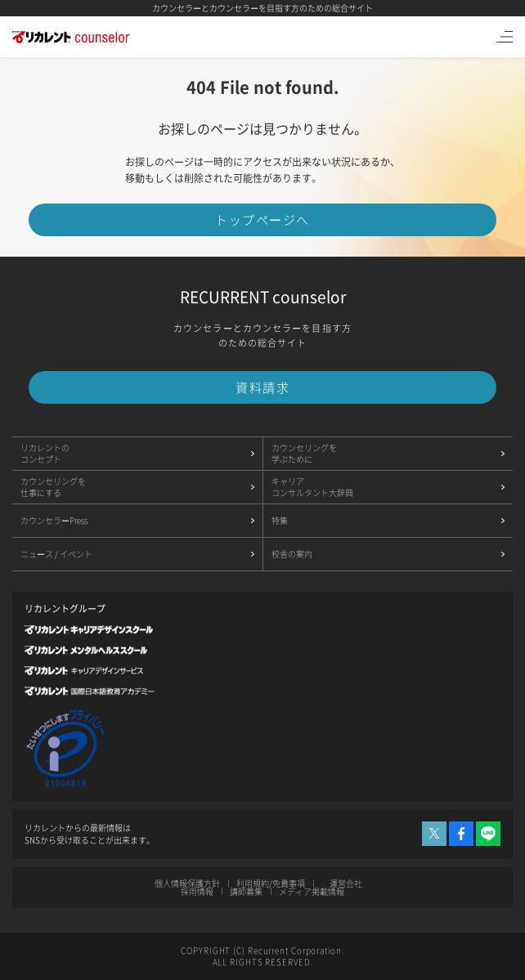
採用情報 (197, 891)
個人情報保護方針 (188, 883)
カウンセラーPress (56, 520)
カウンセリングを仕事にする (53, 487)
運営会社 (345, 883)
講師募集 (246, 891)
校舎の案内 (292, 554)
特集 (280, 520)
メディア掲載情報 (312, 891)
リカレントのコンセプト (45, 453)
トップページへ (262, 220)
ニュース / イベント (56, 554)
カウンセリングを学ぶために (304, 453)
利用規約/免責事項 (271, 883)
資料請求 (262, 387)
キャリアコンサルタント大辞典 (312, 487)
